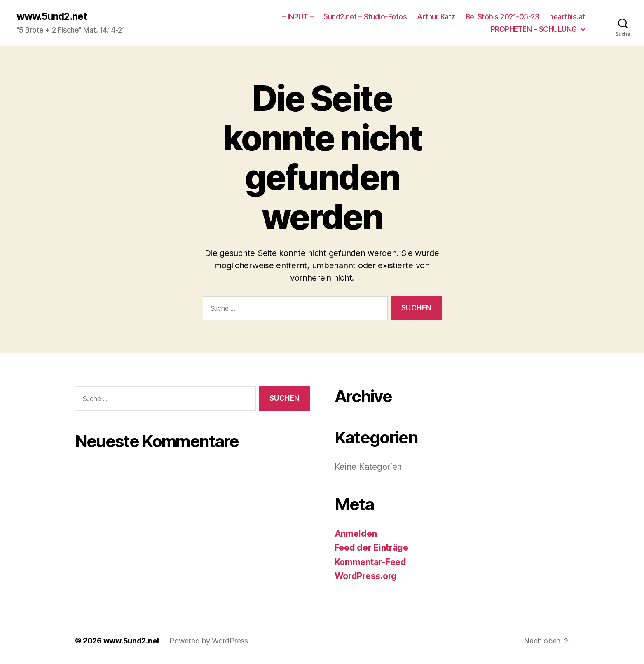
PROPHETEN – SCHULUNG (534, 29)
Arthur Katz (436, 17)
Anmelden (356, 534)
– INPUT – (298, 17)
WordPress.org (366, 576)
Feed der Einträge (371, 548)
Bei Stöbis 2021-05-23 (502, 17)
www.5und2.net (52, 16)
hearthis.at (567, 17)
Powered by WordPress (209, 641)
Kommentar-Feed (370, 562)
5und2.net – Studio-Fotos (365, 17)
